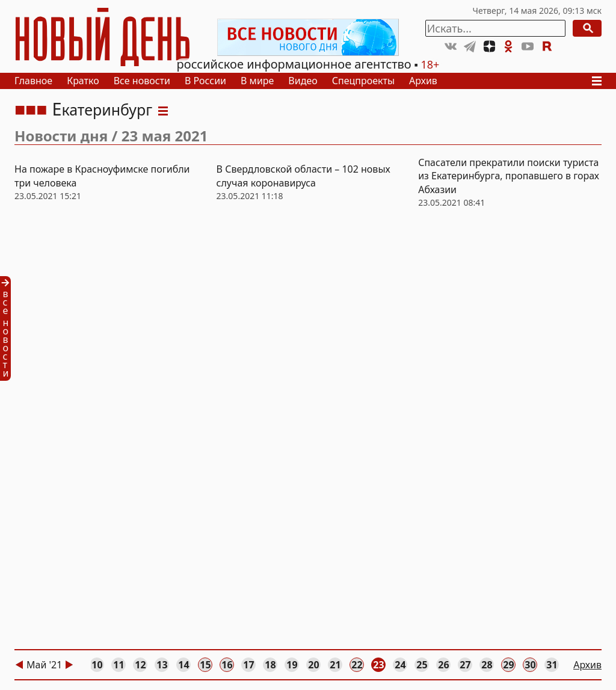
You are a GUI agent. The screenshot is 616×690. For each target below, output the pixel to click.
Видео (303, 81)
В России (205, 81)
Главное (33, 81)
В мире (257, 81)
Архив (423, 81)
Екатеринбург (102, 109)
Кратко (83, 81)
